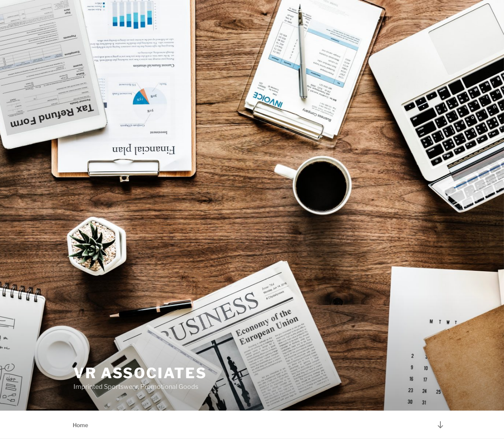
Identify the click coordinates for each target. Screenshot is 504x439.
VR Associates (140, 373)
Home (80, 425)
